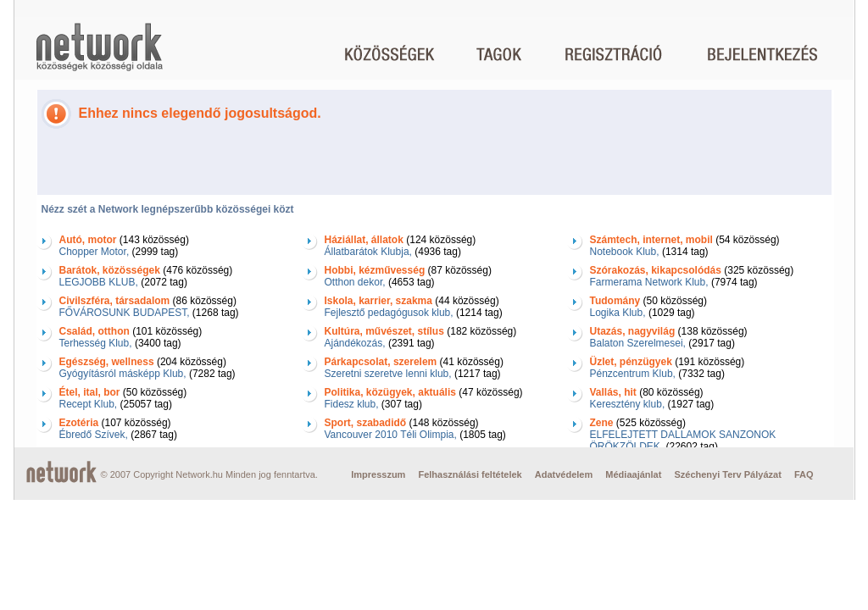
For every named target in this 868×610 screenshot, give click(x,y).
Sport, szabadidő (366, 423)
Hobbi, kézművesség (375, 270)
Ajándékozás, (355, 343)
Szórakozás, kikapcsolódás (656, 270)
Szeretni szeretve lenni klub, (388, 374)
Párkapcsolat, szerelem (381, 362)
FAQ (804, 474)
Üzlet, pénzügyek (631, 362)
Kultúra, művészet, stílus (384, 331)
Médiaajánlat (633, 474)
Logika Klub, (618, 313)
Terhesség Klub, (96, 343)
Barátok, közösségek (110, 270)
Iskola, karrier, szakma (378, 301)
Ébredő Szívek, (94, 435)
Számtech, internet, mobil (651, 240)
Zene (602, 423)
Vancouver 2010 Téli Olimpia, (391, 435)
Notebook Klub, (625, 252)
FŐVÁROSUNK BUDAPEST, (125, 313)
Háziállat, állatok (364, 240)
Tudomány (615, 301)
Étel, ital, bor (90, 392)
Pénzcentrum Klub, (633, 374)
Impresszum (378, 474)
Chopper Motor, (95, 252)
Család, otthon (95, 331)
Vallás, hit (613, 392)
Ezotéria (79, 423)
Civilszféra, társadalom (115, 301)
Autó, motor (88, 240)
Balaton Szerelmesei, (638, 343)
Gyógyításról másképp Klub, (123, 374)
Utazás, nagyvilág (633, 331)
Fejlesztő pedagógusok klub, (389, 313)
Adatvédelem (564, 474)
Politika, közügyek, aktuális (390, 392)
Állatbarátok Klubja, (368, 252)
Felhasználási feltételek (470, 474)
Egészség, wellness (107, 362)
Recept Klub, (89, 404)
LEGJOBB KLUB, (99, 282)
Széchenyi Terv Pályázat (727, 474)
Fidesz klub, (352, 404)
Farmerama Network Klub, (649, 282)
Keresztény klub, (628, 404)
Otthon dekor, (355, 282)
